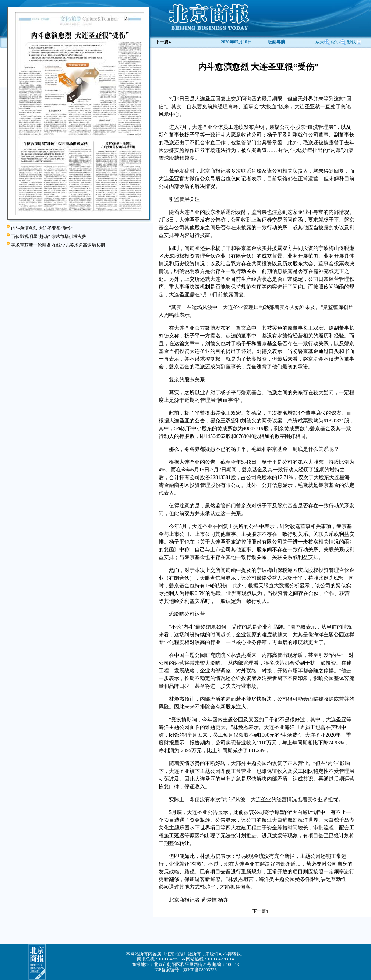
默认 (354, 42)
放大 (323, 42)
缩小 (336, 42)
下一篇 (163, 42)
